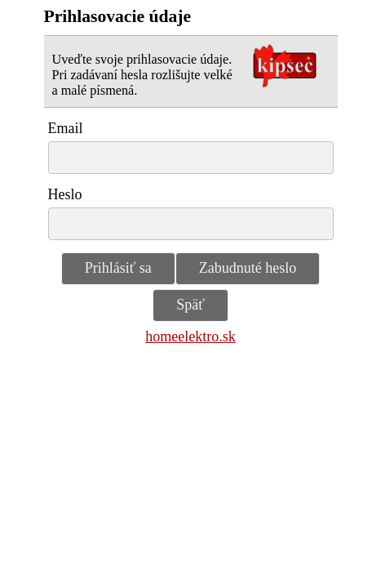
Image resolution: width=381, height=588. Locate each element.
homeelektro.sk (190, 336)
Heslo (65, 194)
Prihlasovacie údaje (118, 16)
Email (66, 128)
